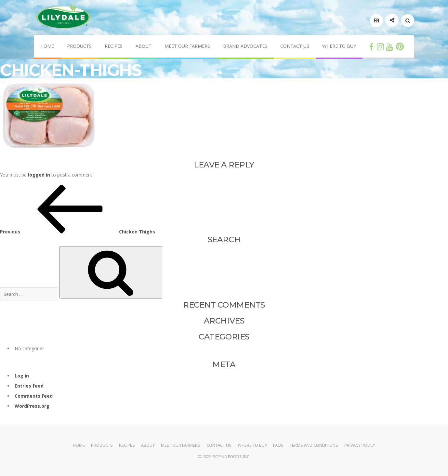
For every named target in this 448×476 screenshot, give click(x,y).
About (144, 46)
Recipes (114, 46)
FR (376, 20)
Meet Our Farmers (187, 46)
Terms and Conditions (314, 445)
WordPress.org (32, 406)
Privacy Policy (360, 445)
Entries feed (29, 386)
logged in (39, 175)
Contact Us (295, 46)
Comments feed (34, 396)
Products (79, 46)
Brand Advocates (245, 46)
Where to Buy (339, 46)
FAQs (278, 445)
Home (47, 46)
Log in (22, 376)
